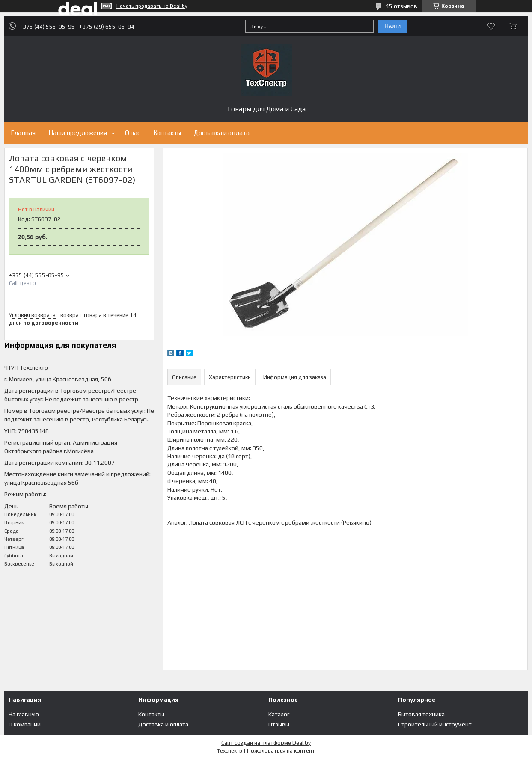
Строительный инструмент (435, 724)
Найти (392, 26)
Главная (23, 133)
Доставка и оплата (222, 133)
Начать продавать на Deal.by (152, 6)
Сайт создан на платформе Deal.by (266, 743)
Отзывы (279, 724)
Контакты (167, 133)
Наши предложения (78, 133)
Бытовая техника (421, 714)
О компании (25, 724)
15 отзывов (401, 6)
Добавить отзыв (491, 26)
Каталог (279, 714)
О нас (133, 133)
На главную (24, 714)
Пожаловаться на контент (281, 751)
